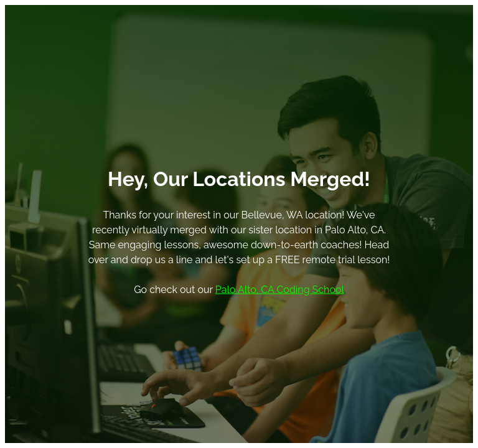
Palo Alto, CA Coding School (280, 289)
